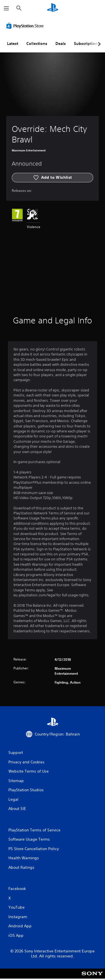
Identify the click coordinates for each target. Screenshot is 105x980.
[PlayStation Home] (53, 8)
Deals (61, 43)
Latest (13, 43)
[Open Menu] (6, 8)
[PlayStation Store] (26, 26)
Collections (37, 43)
